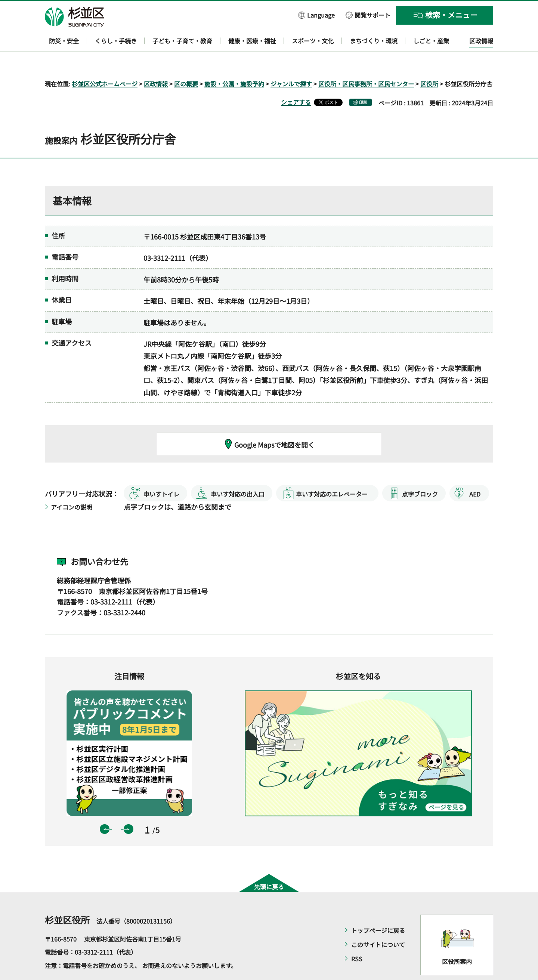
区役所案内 (457, 940)
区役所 (429, 62)
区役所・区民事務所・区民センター (366, 62)
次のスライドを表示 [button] (129, 808)
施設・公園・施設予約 (234, 62)
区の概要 (186, 62)
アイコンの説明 (72, 485)
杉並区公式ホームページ (105, 62)
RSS (357, 937)
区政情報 (156, 62)
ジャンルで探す (291, 62)
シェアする (296, 80)
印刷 (363, 81)
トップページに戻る (378, 909)
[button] (316, 15)
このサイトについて (378, 923)
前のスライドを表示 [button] (105, 808)
